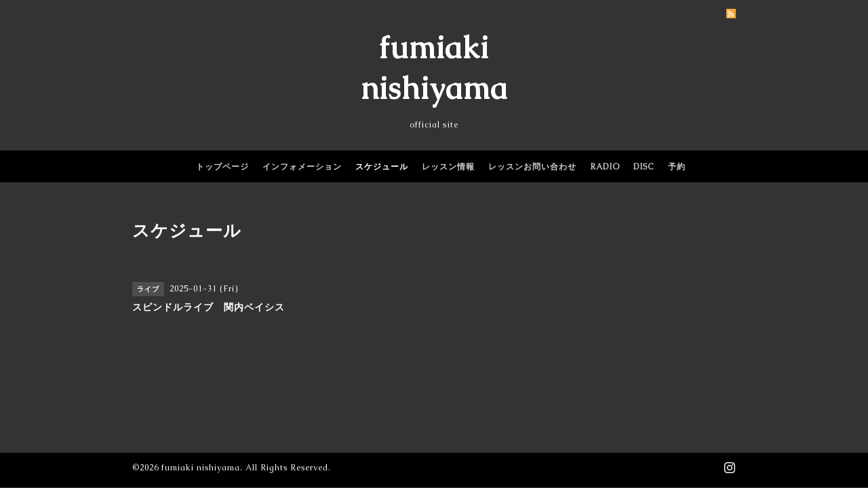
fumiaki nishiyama (201, 468)
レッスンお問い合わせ (532, 167)
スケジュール (382, 167)
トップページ (222, 167)
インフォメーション (302, 167)
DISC (644, 167)
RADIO (605, 167)
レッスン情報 (448, 167)
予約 (677, 167)
